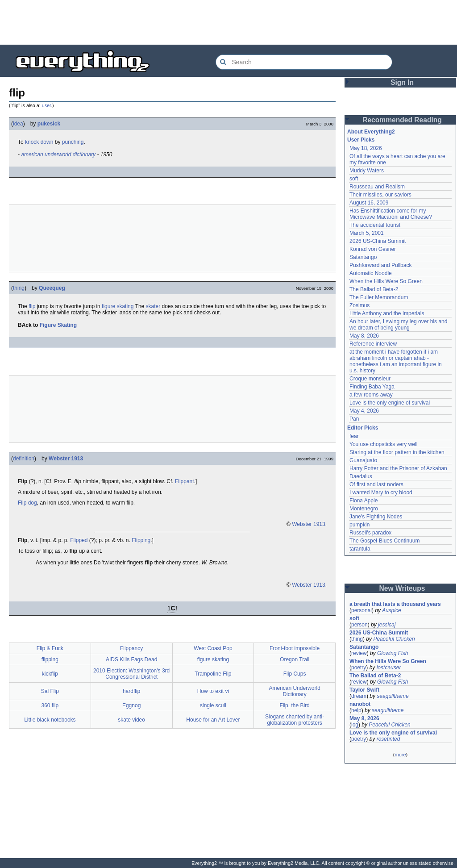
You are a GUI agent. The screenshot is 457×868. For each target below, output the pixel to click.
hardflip (131, 691)
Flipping (141, 540)
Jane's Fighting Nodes (376, 517)
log (355, 725)
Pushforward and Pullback (380, 265)
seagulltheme (393, 696)
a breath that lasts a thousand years (395, 604)
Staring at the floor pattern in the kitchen (397, 452)
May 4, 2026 (364, 411)
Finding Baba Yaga (372, 387)
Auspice (392, 610)
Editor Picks (363, 428)
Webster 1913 (66, 459)
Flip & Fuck (50, 648)
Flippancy (131, 648)
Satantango (363, 257)
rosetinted (388, 739)
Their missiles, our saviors (380, 195)
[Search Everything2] (304, 62)
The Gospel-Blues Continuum (384, 541)
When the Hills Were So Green (386, 281)
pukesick (49, 124)
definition (24, 459)
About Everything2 (371, 132)
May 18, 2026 (366, 148)
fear (354, 436)
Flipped (79, 540)
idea (18, 124)
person (359, 625)
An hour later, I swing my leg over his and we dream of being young (398, 325)
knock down (39, 142)
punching (73, 142)
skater (153, 306)
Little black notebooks (50, 720)
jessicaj (387, 625)
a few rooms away (371, 395)
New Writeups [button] (402, 588)
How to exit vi (213, 691)
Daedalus (361, 476)
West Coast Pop (213, 648)
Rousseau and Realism (377, 187)
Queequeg (52, 288)
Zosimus (359, 305)
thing (19, 288)
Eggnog (131, 705)
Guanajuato (363, 460)
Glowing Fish (393, 653)
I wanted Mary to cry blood (381, 492)
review (359, 653)
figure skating (118, 306)
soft (354, 179)
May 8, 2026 (364, 336)
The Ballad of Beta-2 (374, 289)
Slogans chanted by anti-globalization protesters (295, 720)
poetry (359, 668)
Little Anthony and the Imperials (387, 313)
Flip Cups (295, 674)
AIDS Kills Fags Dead (131, 659)
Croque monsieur (370, 379)
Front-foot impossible (295, 648)
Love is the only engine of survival (390, 403)
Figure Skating (58, 325)
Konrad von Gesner (373, 249)
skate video (131, 720)
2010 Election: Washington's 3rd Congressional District (131, 674)
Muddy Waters (367, 171)
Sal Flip (50, 691)
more (400, 755)
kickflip (50, 674)
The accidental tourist (375, 225)
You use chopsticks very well (383, 444)
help (356, 710)
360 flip (50, 705)
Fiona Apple (364, 501)
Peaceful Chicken (394, 639)
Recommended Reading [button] (402, 120)
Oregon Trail (295, 659)
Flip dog (27, 503)
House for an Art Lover (213, 720)
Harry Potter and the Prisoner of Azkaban (398, 468)
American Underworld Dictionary (294, 691)
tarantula (360, 549)
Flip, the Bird (294, 705)
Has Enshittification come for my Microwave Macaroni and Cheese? (391, 214)
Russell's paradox (370, 533)
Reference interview (373, 344)
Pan (354, 419)
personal (361, 610)
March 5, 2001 (367, 233)
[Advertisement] (228, 22)
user (46, 105)
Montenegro (364, 509)
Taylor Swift (364, 690)
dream (359, 696)
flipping (50, 659)
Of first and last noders (376, 484)
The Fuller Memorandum (379, 297)
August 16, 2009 (369, 203)
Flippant (185, 481)
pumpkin (359, 525)
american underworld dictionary (58, 154)
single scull (213, 705)
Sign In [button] (402, 82)
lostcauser (389, 668)
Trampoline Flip (213, 674)
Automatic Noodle (371, 273)
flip (32, 306)
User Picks (361, 140)
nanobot (360, 704)
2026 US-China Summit (378, 241)
